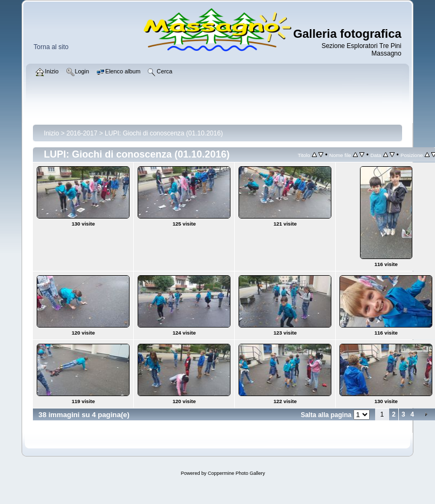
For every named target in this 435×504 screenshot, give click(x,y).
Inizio (51, 133)
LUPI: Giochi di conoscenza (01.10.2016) (164, 133)
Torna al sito (51, 47)
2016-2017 (82, 133)
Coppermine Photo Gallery (236, 473)
